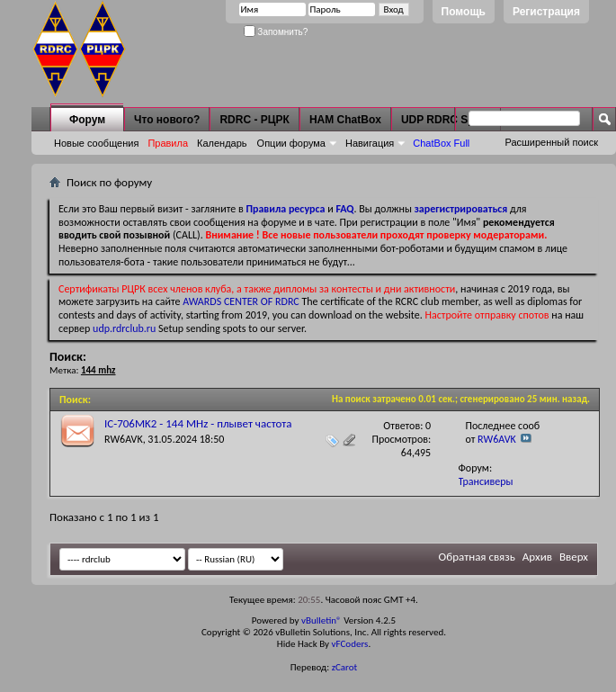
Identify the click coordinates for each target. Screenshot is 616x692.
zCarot (345, 667)
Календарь (222, 143)
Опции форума (291, 143)
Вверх (574, 557)
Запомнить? (276, 32)
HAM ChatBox (345, 120)
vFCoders (350, 644)
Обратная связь (477, 557)
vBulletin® (321, 620)
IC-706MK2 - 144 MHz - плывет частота (198, 423)
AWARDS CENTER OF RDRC (241, 301)
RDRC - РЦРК (254, 120)
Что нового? (167, 120)
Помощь (464, 12)
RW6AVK (124, 439)
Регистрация (546, 12)
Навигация (370, 143)
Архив (537, 557)
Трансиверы (486, 481)
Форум (87, 120)
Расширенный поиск (551, 142)
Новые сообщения (96, 143)
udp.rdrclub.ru (124, 328)
